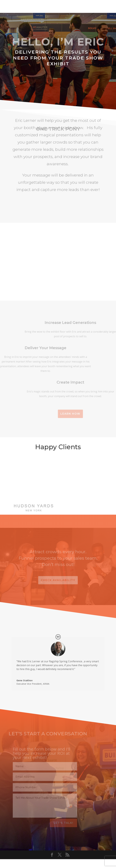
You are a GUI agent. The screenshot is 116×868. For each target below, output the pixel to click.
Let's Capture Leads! (58, 82)
